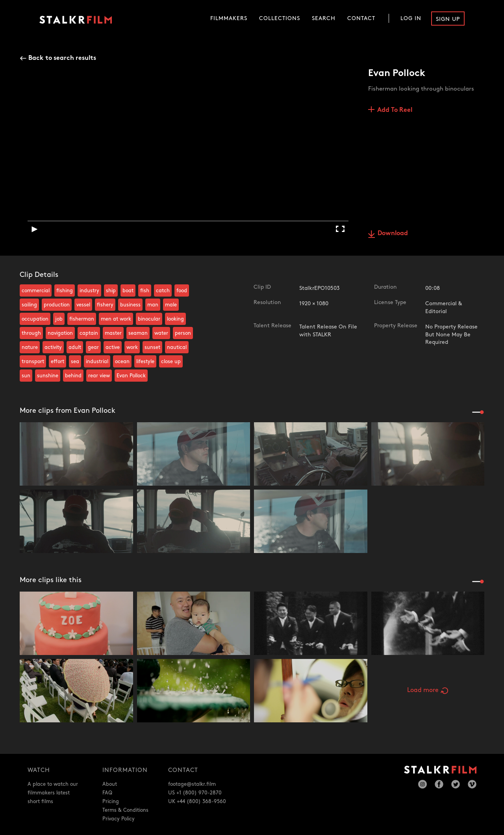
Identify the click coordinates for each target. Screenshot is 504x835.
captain (89, 333)
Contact (361, 18)
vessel (83, 305)
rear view (99, 376)
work (132, 347)
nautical (177, 347)
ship (111, 291)
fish (145, 291)
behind (73, 376)
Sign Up (448, 19)
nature (30, 347)
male (171, 305)
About (110, 784)
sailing (29, 305)
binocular (149, 319)
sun (26, 376)
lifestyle (145, 362)
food (182, 291)
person (183, 333)
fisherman (82, 319)
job (59, 319)
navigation (60, 333)
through (31, 333)
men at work (116, 319)
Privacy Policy (119, 819)
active (113, 347)
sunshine (48, 376)
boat (128, 291)
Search (324, 18)
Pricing (111, 802)
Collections (280, 18)
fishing (65, 291)
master (113, 333)
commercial (36, 291)
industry (89, 291)
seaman (138, 333)
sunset (152, 347)
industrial (97, 362)
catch (163, 291)
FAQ (107, 793)
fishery (105, 305)
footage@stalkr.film (192, 784)
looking (175, 319)
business (130, 305)
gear (93, 347)
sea (75, 362)
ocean (122, 362)
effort (57, 362)
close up (171, 362)
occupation (35, 319)
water (161, 333)
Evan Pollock (131, 376)
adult (75, 347)
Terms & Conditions (125, 810)
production (57, 305)
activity (53, 347)
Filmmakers (229, 18)
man (153, 305)
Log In (411, 18)
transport (33, 362)
